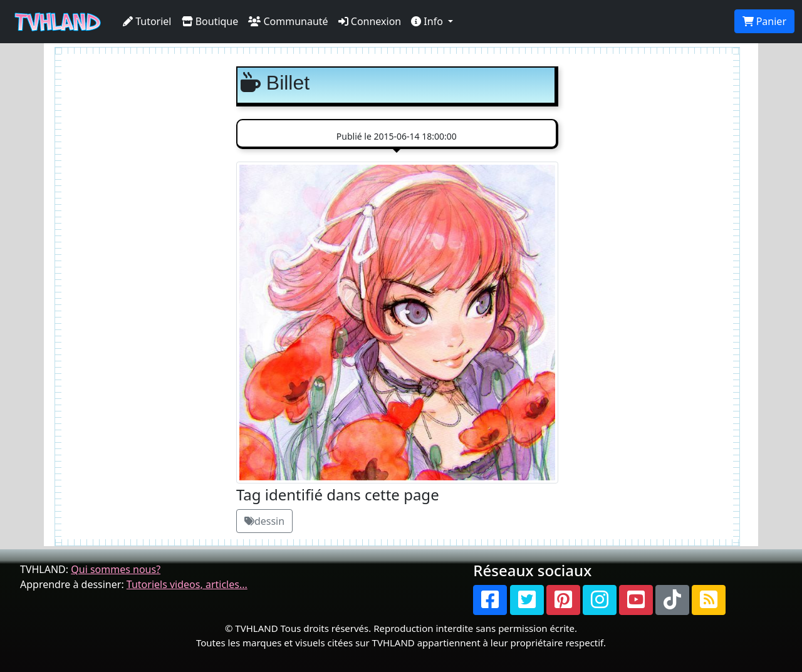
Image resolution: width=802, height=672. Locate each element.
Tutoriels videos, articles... (187, 584)
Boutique (210, 21)
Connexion (370, 21)
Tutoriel (147, 21)
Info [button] (428, 21)
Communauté (288, 21)
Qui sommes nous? (116, 569)
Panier (764, 21)
